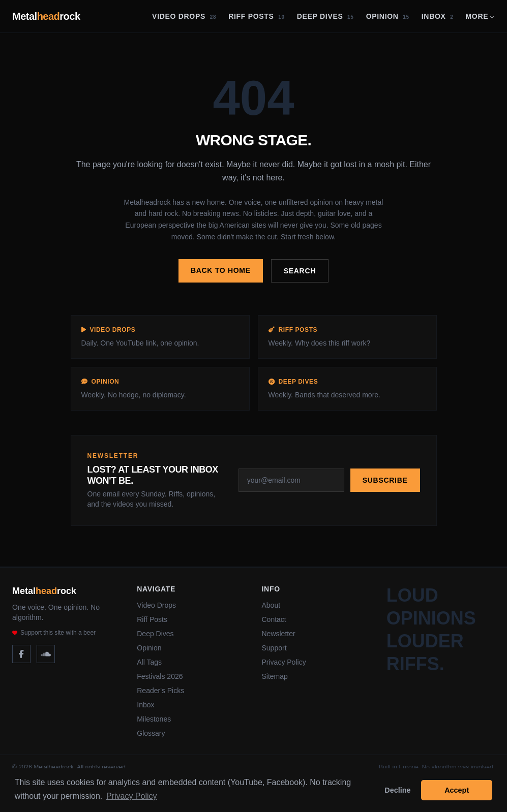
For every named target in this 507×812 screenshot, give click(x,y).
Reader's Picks (160, 691)
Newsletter (279, 634)
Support (274, 648)
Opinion (388, 16)
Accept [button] (457, 790)
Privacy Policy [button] (132, 796)
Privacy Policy (284, 662)
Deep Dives (325, 16)
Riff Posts (257, 16)
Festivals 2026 (160, 676)
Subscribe (385, 480)
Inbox (438, 16)
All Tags (149, 662)
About (271, 605)
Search (300, 271)
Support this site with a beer (54, 633)
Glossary (151, 733)
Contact (274, 619)
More (480, 16)
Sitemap (275, 676)
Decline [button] (397, 790)
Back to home (221, 270)
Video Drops (184, 16)
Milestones (154, 719)
